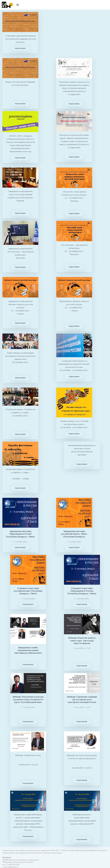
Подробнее (20, 48)
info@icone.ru (13, 864)
